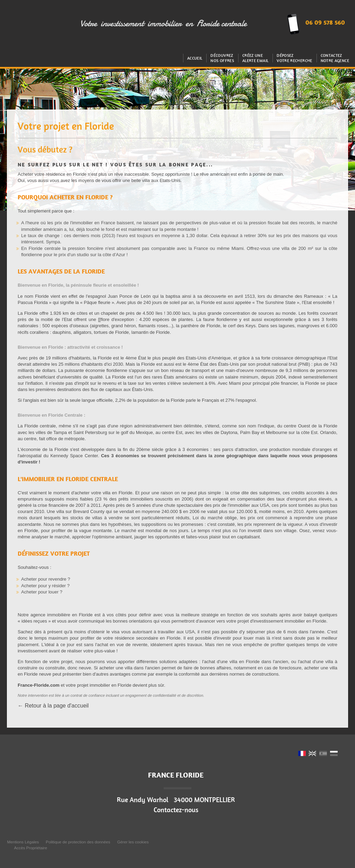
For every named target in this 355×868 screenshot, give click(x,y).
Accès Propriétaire (31, 848)
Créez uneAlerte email (255, 58)
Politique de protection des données (78, 842)
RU (334, 754)
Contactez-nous (176, 810)
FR (302, 754)
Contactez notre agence (335, 58)
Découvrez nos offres (222, 58)
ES (323, 754)
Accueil (195, 58)
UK (312, 754)
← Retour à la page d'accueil (53, 706)
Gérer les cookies (133, 842)
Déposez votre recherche (294, 58)
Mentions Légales (23, 842)
